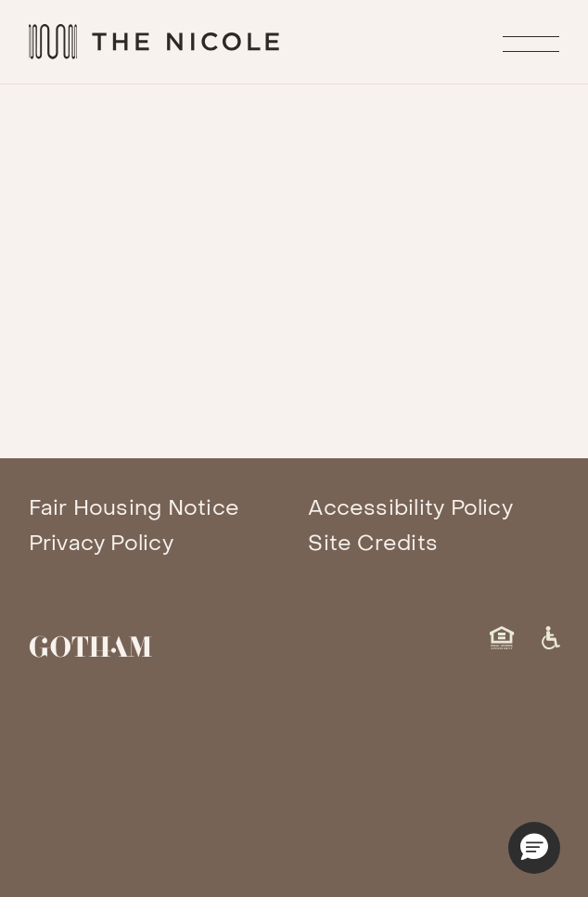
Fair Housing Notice (134, 508)
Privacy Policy (101, 544)
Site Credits (373, 544)
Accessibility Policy (410, 508)
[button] (534, 848)
